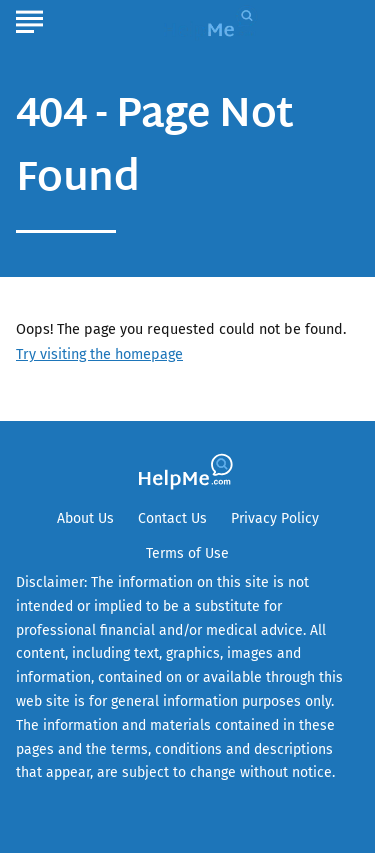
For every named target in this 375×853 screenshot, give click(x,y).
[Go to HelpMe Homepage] (213, 21)
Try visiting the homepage (99, 354)
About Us (85, 518)
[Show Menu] (29, 19)
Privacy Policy (275, 518)
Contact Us (172, 518)
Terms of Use (187, 553)
